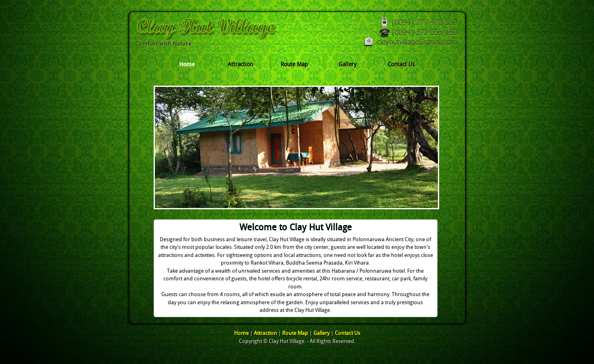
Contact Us (401, 64)
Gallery (348, 64)
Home (187, 64)
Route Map (294, 64)
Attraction (240, 64)
